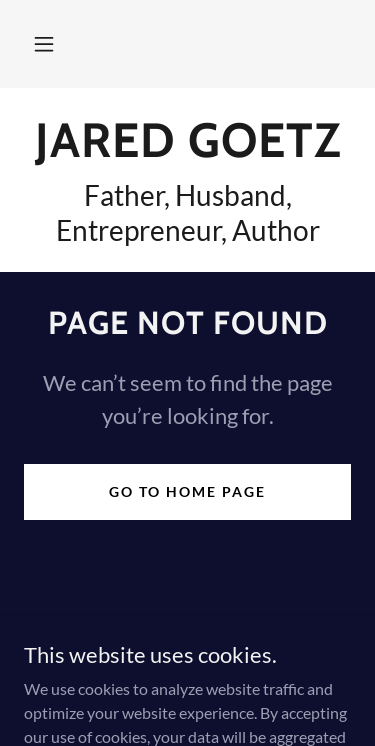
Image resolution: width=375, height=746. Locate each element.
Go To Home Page (187, 491)
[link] (187, 141)
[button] (44, 44)
